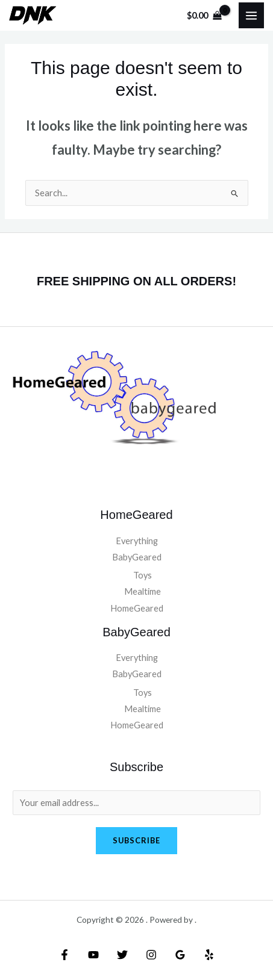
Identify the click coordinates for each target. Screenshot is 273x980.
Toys (143, 575)
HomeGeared (137, 608)
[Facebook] (64, 955)
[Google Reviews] (180, 955)
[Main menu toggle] (251, 15)
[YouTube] (93, 955)
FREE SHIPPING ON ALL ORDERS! (136, 281)
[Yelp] (209, 955)
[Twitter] (122, 955)
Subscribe (136, 840)
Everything (137, 541)
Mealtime (143, 591)
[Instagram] (151, 955)
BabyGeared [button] (137, 557)
